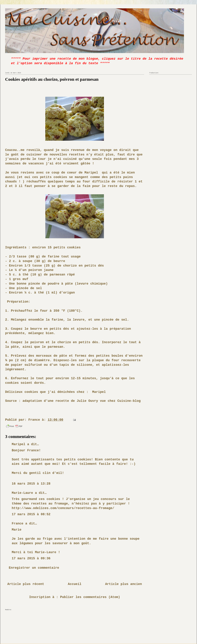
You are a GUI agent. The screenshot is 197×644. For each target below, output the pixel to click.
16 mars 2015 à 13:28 (31, 484)
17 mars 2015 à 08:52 (31, 514)
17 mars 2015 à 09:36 (31, 558)
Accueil (75, 584)
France (18, 524)
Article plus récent (26, 584)
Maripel (91, 173)
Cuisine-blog (129, 401)
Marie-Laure (22, 493)
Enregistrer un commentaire (34, 568)
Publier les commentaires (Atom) (90, 597)
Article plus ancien (123, 584)
